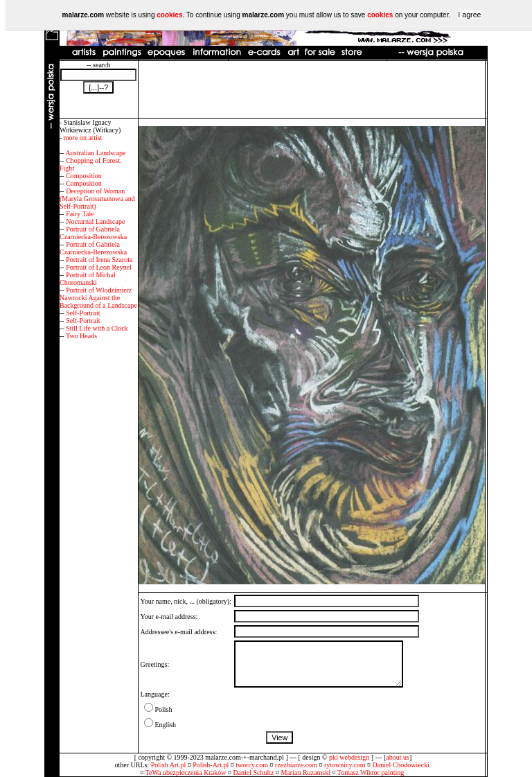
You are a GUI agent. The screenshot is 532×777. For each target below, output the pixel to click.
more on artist (83, 138)
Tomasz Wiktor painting (371, 772)
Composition (84, 176)
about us (398, 757)
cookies (169, 15)
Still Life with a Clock (97, 328)
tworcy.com (252, 765)
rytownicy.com (345, 765)
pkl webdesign (349, 757)
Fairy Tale (80, 214)
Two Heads (81, 336)
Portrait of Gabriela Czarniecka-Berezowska (93, 233)
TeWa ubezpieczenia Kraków (186, 772)
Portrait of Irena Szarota (99, 260)
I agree (469, 15)
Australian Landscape (96, 153)
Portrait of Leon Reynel (99, 267)
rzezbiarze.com (296, 765)
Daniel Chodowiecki (401, 765)
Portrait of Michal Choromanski (88, 279)
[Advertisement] (312, 89)
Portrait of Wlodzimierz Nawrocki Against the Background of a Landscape (98, 298)
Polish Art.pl (169, 765)
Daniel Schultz (253, 772)
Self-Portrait (83, 313)
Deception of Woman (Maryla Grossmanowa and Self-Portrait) (97, 199)
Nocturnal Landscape (95, 221)
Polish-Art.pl (211, 765)
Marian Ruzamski (306, 772)
